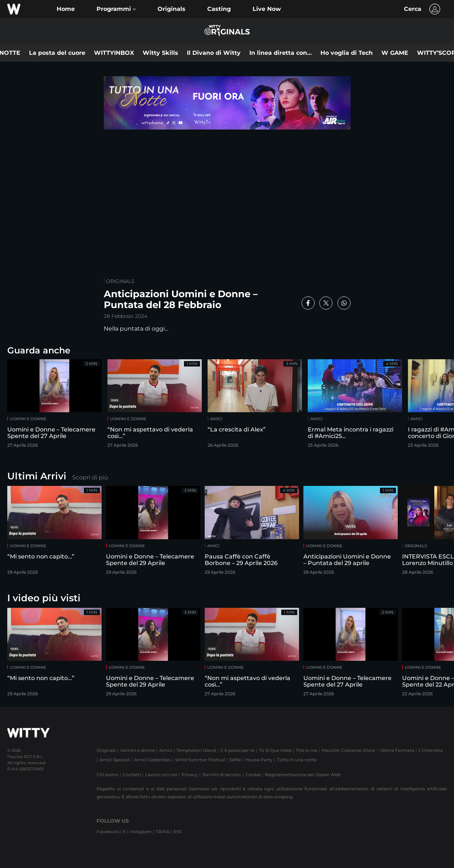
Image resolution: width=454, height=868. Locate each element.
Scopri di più (90, 477)
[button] (116, 9)
